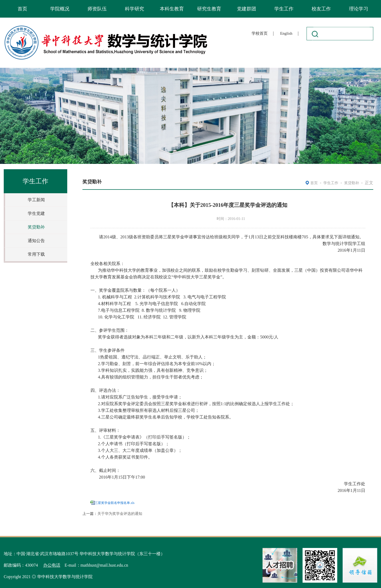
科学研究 (134, 9)
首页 (22, 9)
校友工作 (321, 9)
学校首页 (260, 33)
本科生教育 (172, 9)
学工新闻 (36, 200)
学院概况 (60, 9)
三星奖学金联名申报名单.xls (115, 503)
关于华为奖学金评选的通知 (120, 514)
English (286, 33)
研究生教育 (209, 9)
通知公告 (36, 241)
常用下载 (36, 254)
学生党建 (36, 213)
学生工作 (284, 9)
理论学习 (359, 9)
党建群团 (247, 9)
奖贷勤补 (36, 227)
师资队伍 (97, 9)
